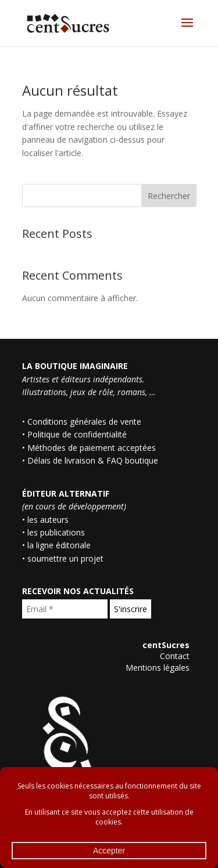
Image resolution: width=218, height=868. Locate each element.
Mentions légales (158, 668)
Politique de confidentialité (77, 434)
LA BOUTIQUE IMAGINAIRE (75, 366)
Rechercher (169, 196)
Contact (175, 656)
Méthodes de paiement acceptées (92, 448)
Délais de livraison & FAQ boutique (93, 460)
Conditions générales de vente (84, 422)
